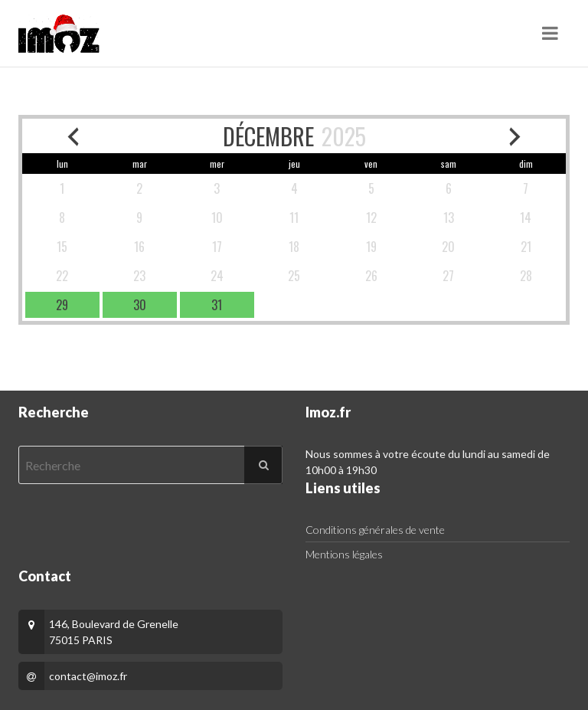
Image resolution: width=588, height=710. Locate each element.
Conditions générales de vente (375, 530)
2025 (344, 136)
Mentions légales (344, 554)
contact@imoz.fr (88, 676)
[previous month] (73, 136)
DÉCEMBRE (268, 136)
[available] (62, 305)
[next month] (515, 136)
